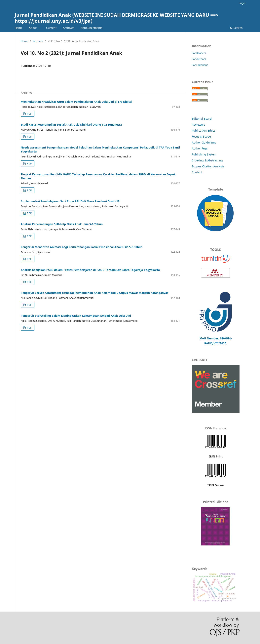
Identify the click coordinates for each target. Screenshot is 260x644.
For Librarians (200, 65)
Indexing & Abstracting (207, 160)
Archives (69, 28)
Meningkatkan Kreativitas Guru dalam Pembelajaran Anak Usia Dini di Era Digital (76, 102)
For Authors (199, 59)
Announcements (92, 28)
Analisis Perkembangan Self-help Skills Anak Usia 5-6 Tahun (62, 224)
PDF (29, 114)
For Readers (199, 53)
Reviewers (199, 125)
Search (236, 28)
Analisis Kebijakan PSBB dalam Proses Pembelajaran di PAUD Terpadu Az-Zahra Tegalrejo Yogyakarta (90, 270)
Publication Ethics (204, 130)
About (33, 28)
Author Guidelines (204, 142)
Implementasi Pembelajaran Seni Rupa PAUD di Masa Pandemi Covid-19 (70, 201)
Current (51, 28)
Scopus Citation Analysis (208, 166)
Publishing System (204, 154)
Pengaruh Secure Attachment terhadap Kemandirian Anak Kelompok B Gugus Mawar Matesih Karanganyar (94, 293)
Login (242, 3)
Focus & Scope (201, 136)
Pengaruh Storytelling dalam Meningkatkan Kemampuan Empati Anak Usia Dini (76, 316)
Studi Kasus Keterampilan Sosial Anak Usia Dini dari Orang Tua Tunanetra (71, 125)
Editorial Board (202, 119)
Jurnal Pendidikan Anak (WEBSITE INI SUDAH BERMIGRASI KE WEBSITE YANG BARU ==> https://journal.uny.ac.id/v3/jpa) (117, 18)
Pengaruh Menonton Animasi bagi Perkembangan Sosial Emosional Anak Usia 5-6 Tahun (82, 247)
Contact (197, 172)
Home (19, 28)
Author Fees (200, 148)
